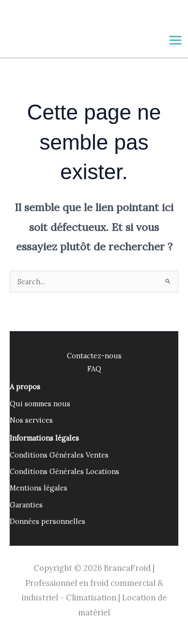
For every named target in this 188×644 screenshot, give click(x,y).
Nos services (31, 420)
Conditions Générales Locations (64, 471)
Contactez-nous (94, 356)
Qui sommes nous (40, 404)
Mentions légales (39, 488)
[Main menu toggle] (175, 40)
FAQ (94, 369)
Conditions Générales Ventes (59, 455)
